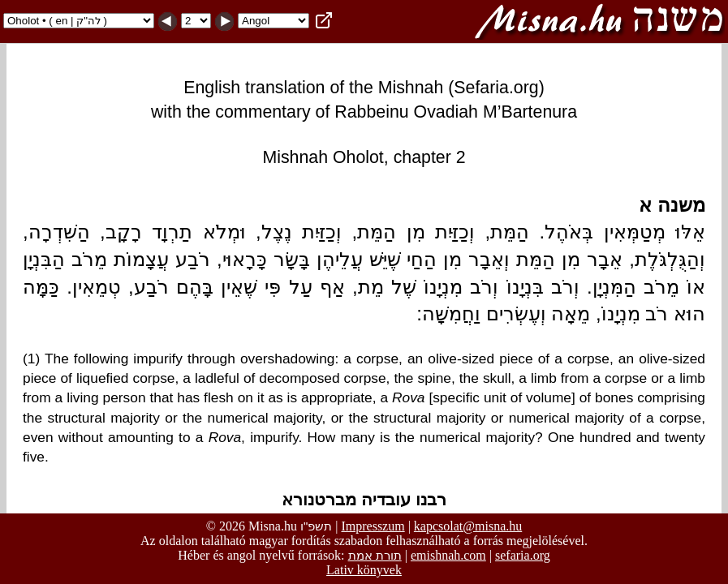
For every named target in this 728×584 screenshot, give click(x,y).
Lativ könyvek (364, 570)
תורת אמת (375, 555)
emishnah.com (448, 555)
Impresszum (373, 526)
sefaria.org (523, 555)
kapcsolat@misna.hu (468, 526)
